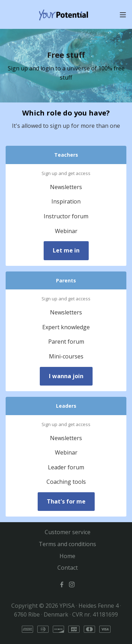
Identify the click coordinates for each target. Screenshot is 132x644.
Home (67, 556)
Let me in (66, 250)
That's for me (66, 501)
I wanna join (66, 376)
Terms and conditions (67, 544)
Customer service (68, 532)
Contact (68, 568)
